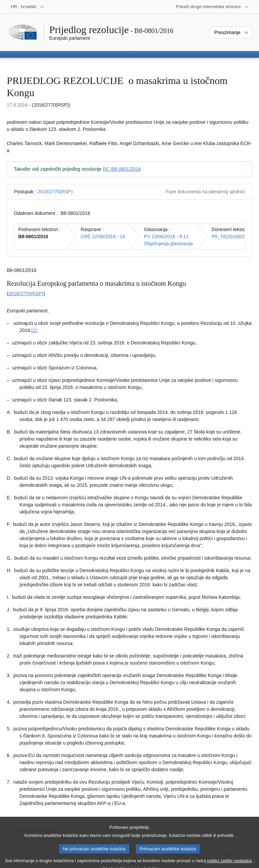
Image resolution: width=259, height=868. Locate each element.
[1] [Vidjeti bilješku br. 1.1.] (34, 330)
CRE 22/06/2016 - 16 (103, 236)
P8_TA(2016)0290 (231, 236)
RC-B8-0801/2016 (122, 169)
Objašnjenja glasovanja (168, 244)
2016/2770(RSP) (55, 192)
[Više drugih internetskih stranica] (212, 7)
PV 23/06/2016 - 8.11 (166, 236)
